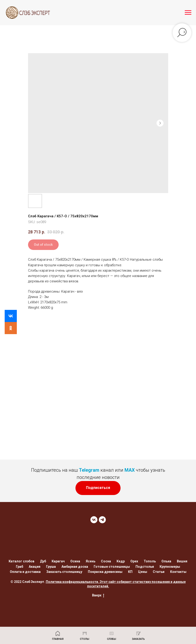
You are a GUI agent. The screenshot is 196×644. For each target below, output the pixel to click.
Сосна (106, 561)
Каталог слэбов (21, 561)
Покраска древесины (105, 572)
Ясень (91, 561)
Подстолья (145, 567)
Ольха (166, 561)
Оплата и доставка (25, 572)
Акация (35, 567)
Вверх (98, 596)
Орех (134, 561)
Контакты (178, 572)
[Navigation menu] (188, 13)
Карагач (58, 561)
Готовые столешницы (112, 567)
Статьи (159, 572)
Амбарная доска (75, 567)
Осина (75, 561)
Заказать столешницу (64, 572)
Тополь (150, 561)
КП (130, 572)
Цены (143, 572)
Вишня (182, 561)
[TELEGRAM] (102, 520)
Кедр (121, 561)
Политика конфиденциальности (72, 582)
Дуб (43, 561)
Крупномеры (170, 567)
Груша (51, 567)
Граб (20, 567)
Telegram (89, 470)
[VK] (94, 520)
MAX (130, 470)
